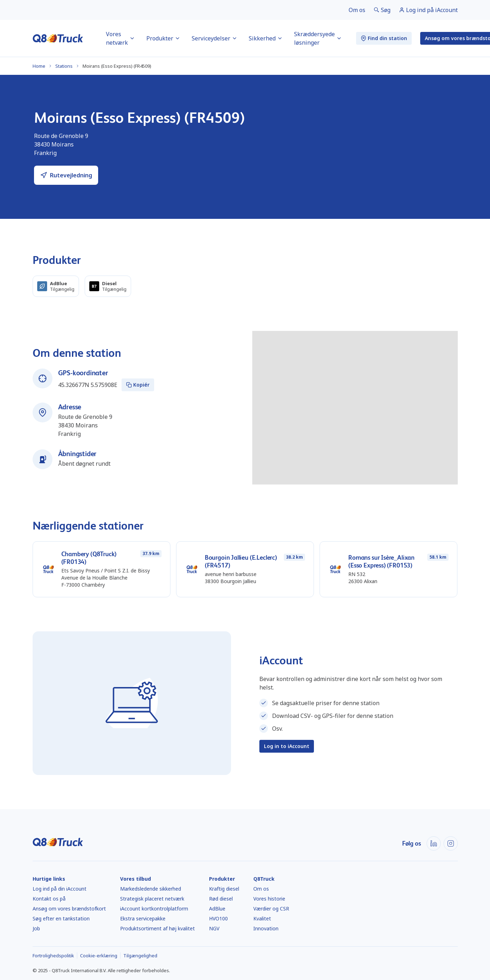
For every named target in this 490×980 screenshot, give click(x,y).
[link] (357, 10)
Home (39, 66)
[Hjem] (58, 38)
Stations (64, 66)
